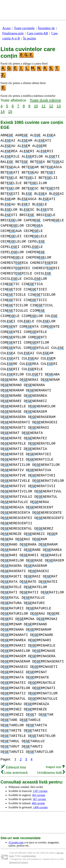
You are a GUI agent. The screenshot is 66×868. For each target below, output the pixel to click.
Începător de (46, 28)
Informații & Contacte (19, 862)
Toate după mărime (45, 100)
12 (51, 106)
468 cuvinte (38, 803)
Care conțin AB (37, 33)
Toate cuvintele (24, 28)
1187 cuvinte (40, 791)
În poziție (30, 38)
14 (3, 111)
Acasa (6, 28)
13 (59, 106)
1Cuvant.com (16, 842)
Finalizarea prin (13, 33)
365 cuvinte (39, 795)
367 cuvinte (39, 799)
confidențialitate (29, 856)
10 (36, 106)
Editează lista (13, 767)
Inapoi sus (55, 767)
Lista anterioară (14, 773)
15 (10, 111)
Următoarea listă (51, 773)
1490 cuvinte (40, 807)
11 (44, 106)
